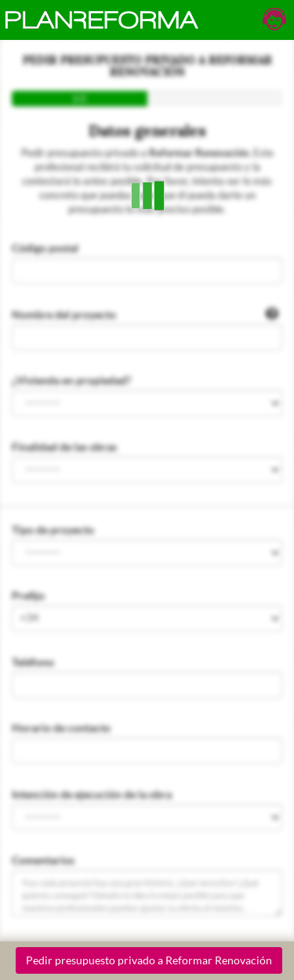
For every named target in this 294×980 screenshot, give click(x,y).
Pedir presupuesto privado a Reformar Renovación (149, 960)
